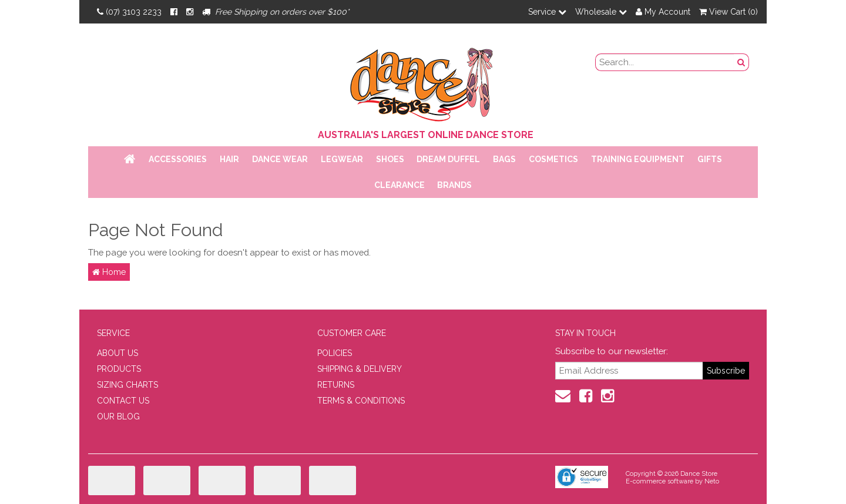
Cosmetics (553, 159)
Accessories (178, 159)
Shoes (390, 159)
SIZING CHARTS (127, 385)
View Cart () (728, 12)
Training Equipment (638, 159)
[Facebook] (174, 12)
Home (109, 272)
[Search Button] (741, 62)
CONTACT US (123, 401)
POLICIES (335, 353)
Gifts (710, 159)
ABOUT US (117, 353)
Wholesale (601, 12)
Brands (454, 185)
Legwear (342, 159)
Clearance (399, 185)
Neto (712, 481)
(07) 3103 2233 (129, 12)
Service (547, 12)
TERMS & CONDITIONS (361, 401)
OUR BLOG (118, 416)
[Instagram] (190, 12)
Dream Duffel (448, 159)
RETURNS (336, 385)
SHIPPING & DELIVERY (360, 369)
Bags (504, 159)
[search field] (665, 62)
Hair (229, 159)
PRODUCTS (119, 369)
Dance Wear (280, 159)
